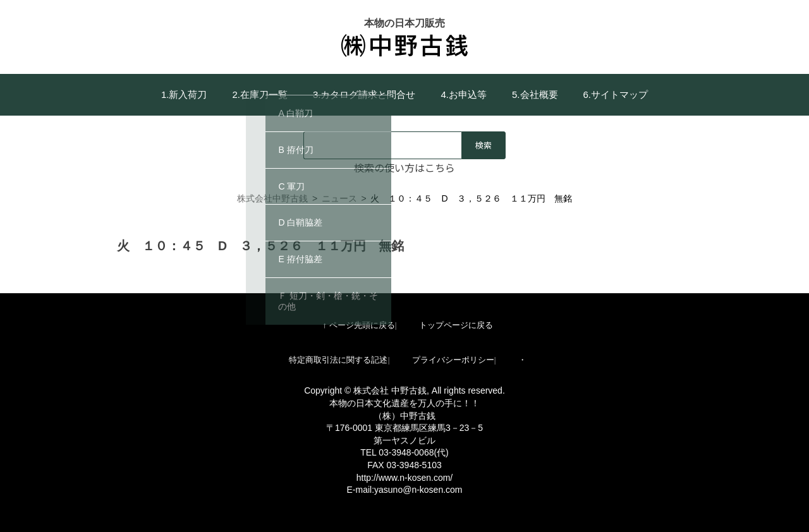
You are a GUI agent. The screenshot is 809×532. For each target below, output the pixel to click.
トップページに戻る (456, 325)
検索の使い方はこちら (404, 167)
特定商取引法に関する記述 (338, 360)
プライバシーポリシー (453, 360)
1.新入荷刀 (184, 94)
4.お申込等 (464, 94)
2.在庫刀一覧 (260, 94)
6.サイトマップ (616, 94)
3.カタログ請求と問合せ (364, 94)
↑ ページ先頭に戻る (358, 325)
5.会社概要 (535, 94)
